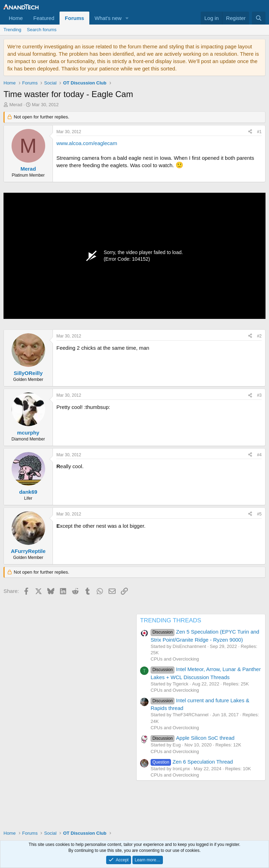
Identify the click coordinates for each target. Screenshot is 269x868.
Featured (44, 18)
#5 (259, 514)
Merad (16, 105)
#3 (259, 395)
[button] (127, 18)
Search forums (42, 30)
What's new (108, 18)
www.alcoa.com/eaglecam (87, 143)
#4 (259, 455)
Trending (12, 30)
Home (16, 18)
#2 (259, 336)
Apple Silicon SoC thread (192, 738)
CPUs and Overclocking (175, 659)
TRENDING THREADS (171, 620)
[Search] (259, 18)
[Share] (250, 132)
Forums (74, 18)
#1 (259, 132)
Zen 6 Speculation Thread (192, 762)
